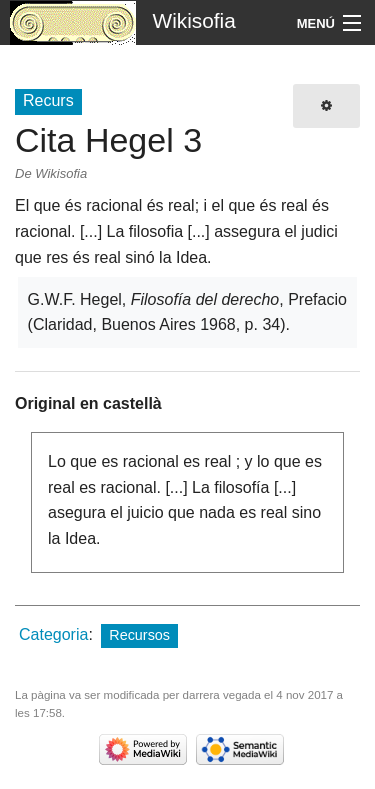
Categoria (53, 634)
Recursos (139, 635)
